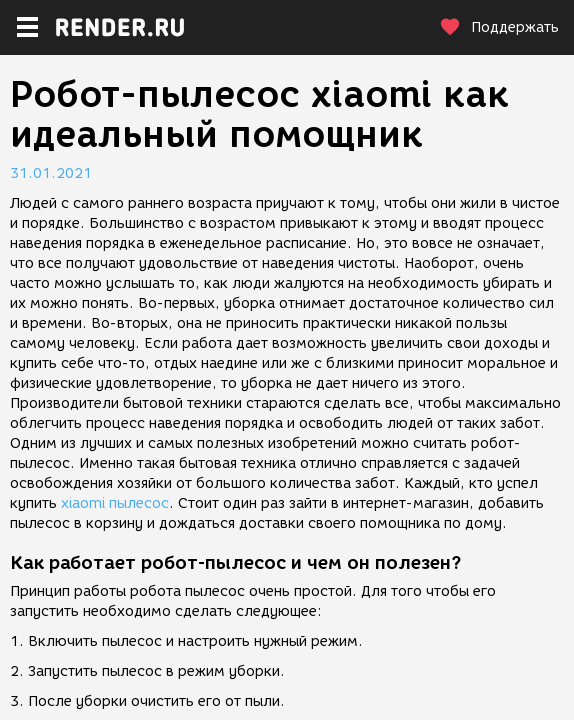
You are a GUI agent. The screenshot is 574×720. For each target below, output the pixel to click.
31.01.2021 (51, 173)
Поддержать (499, 27)
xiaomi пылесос (115, 503)
